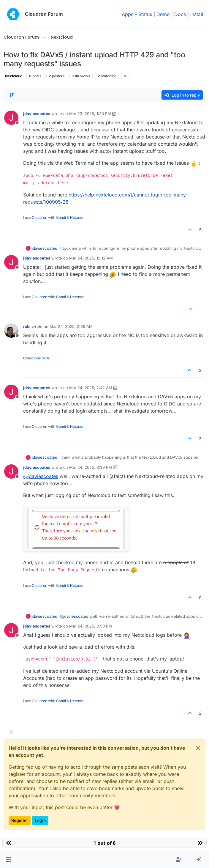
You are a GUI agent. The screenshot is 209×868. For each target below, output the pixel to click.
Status (145, 14)
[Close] (198, 748)
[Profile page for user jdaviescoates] (11, 118)
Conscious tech (36, 358)
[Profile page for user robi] (11, 331)
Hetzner (77, 217)
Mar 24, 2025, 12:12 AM (91, 258)
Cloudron (39, 217)
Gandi (61, 217)
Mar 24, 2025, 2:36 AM (71, 326)
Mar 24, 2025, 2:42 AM (91, 388)
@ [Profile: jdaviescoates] (41, 476)
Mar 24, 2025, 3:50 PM (91, 626)
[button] (8, 860)
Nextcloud (14, 76)
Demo (163, 14)
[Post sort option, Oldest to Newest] (12, 95)
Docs (180, 14)
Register (20, 820)
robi (27, 326)
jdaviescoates (37, 114)
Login (40, 820)
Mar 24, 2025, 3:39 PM (91, 467)
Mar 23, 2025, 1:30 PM (90, 114)
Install (197, 14)
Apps (128, 14)
